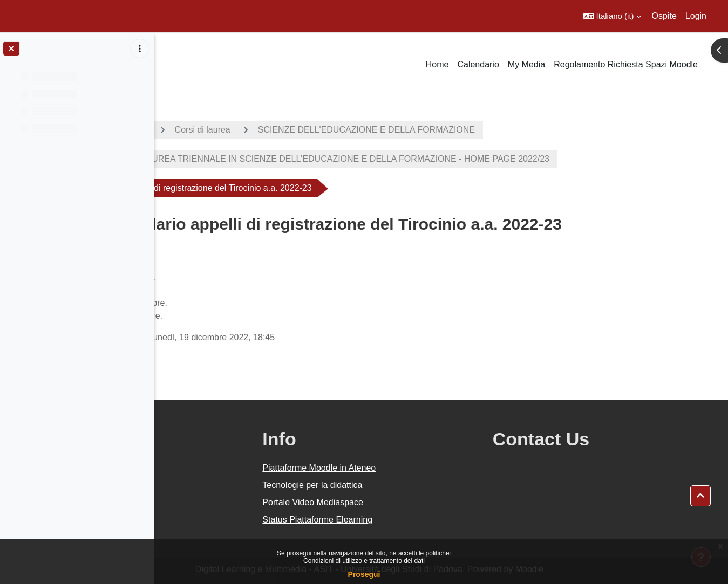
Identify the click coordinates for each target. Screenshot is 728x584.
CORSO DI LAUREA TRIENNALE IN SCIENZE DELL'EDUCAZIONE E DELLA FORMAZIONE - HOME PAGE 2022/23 (413, 159)
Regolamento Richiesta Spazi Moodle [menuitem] (626, 64)
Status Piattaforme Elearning (413, 520)
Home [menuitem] (437, 64)
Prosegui (364, 574)
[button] (612, 16)
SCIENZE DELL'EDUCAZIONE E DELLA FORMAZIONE (458, 130)
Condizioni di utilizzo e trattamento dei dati (364, 561)
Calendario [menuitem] (478, 64)
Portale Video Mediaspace (408, 502)
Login (696, 16)
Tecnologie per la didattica (408, 485)
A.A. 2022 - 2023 (207, 130)
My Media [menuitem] (526, 64)
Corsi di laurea (294, 130)
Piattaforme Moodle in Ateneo (414, 468)
